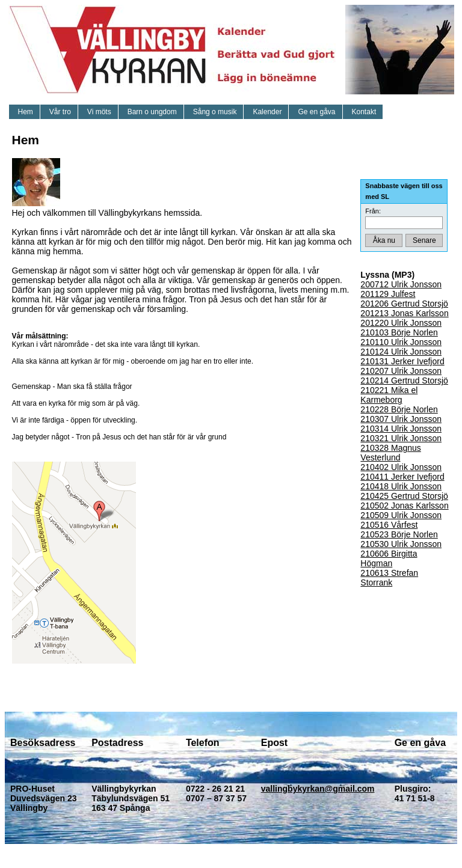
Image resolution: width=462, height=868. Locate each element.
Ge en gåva (316, 112)
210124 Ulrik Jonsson (401, 352)
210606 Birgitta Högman (389, 558)
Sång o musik (215, 112)
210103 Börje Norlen (399, 332)
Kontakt (364, 112)
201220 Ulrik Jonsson (401, 323)
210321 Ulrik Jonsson (401, 438)
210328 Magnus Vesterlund (390, 453)
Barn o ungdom (152, 112)
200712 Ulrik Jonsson (401, 284)
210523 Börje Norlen (399, 534)
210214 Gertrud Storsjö (404, 381)
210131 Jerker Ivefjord (402, 361)
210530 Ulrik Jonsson (401, 544)
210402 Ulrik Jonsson (401, 467)
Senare (424, 240)
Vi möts (99, 112)
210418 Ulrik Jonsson (401, 486)
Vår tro (60, 112)
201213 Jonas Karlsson (404, 313)
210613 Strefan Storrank (389, 578)
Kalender (267, 112)
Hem (26, 112)
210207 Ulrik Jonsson (401, 371)
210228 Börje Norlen (399, 409)
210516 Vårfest (389, 525)
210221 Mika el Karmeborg (389, 395)
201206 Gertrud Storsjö (404, 304)
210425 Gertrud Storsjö (404, 496)
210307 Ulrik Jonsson (401, 419)
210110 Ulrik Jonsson (401, 342)
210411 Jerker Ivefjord (402, 477)
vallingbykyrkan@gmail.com (318, 789)
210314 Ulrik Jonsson (401, 429)
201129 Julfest (388, 294)
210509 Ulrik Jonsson (401, 515)
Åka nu (384, 240)
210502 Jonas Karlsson (404, 506)
